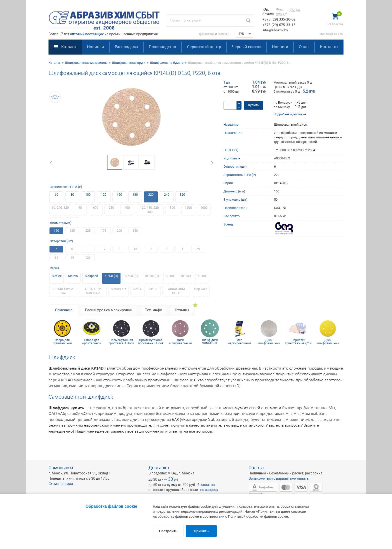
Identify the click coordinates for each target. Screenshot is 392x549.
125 (72, 231)
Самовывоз (61, 468)
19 (72, 258)
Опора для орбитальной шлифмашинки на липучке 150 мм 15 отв (92, 342)
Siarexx (73, 276)
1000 (204, 208)
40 (80, 208)
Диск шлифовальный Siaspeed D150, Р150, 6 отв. (180, 342)
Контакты (329, 47)
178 (104, 231)
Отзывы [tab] (182, 310)
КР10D (138, 289)
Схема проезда (61, 484)
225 (88, 231)
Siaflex (57, 276)
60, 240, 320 (60, 208)
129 (88, 258)
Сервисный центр (204, 47)
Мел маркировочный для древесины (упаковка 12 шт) (239, 342)
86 (56, 258)
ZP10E (154, 289)
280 (111, 208)
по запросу (209, 490)
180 (135, 195)
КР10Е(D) (152, 276)
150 (119, 195)
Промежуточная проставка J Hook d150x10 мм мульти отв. (151, 342)
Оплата (256, 468)
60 (56, 195)
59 (198, 249)
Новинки (95, 47)
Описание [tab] (64, 310)
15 (135, 249)
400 (127, 208)
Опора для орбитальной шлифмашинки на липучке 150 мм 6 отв (62, 342)
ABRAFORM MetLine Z (93, 291)
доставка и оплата (214, 34)
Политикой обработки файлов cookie (258, 516)
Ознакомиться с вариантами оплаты (279, 478)
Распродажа (126, 47)
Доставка (159, 468)
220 (151, 195)
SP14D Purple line (63, 291)
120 (104, 195)
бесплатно (206, 485)
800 (172, 208)
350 (135, 231)
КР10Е (202, 276)
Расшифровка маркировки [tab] (109, 310)
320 (182, 195)
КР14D (186, 276)
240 (167, 195)
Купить (253, 105)
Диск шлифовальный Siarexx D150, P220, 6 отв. (328, 342)
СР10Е (170, 276)
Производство (162, 47)
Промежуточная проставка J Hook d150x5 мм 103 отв (121, 342)
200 (119, 231)
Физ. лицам (280, 12)
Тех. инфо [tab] (154, 310)
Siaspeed (91, 276)
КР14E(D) (111, 276)
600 (96, 208)
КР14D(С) (132, 276)
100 (88, 195)
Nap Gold (201, 289)
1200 (188, 208)
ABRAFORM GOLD (176, 291)
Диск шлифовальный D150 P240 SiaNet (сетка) (269, 342)
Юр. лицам (267, 12)
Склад (295, 10)
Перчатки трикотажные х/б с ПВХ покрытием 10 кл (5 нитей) (298, 342)
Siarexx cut (118, 289)
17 (104, 249)
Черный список (247, 47)
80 (72, 195)
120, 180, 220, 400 (150, 210)
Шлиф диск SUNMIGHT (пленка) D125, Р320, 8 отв (210, 342)
